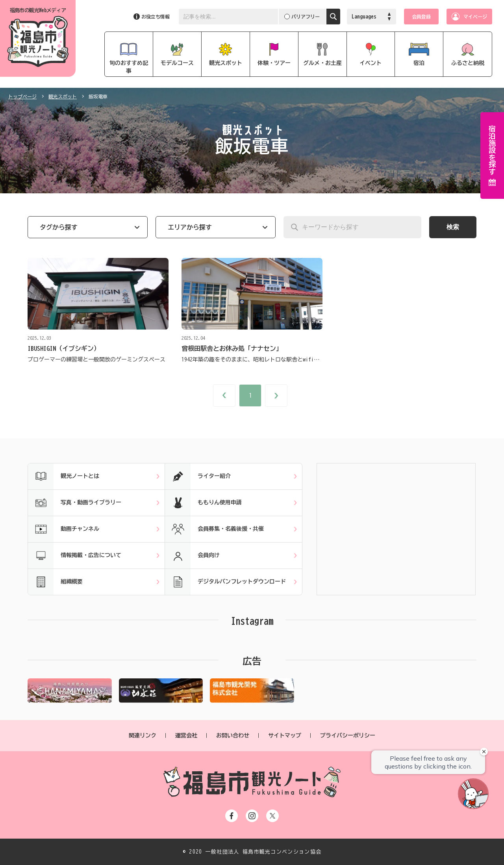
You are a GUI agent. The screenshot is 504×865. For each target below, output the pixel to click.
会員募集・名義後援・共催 (214, 529)
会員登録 (421, 17)
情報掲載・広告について (75, 556)
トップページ (22, 96)
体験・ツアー (274, 63)
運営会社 (186, 735)
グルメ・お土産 (322, 63)
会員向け (192, 556)
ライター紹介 (198, 476)
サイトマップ (285, 735)
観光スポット (226, 63)
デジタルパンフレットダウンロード (225, 582)
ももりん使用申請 (203, 503)
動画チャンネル (64, 529)
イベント (371, 63)
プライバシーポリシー (348, 735)
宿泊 (419, 63)
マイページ (475, 17)
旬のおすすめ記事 (129, 67)
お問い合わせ (233, 735)
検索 (453, 227)
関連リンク (143, 735)
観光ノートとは (64, 476)
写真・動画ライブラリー (75, 503)
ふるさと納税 (468, 63)
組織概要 (55, 582)
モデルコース (177, 63)
